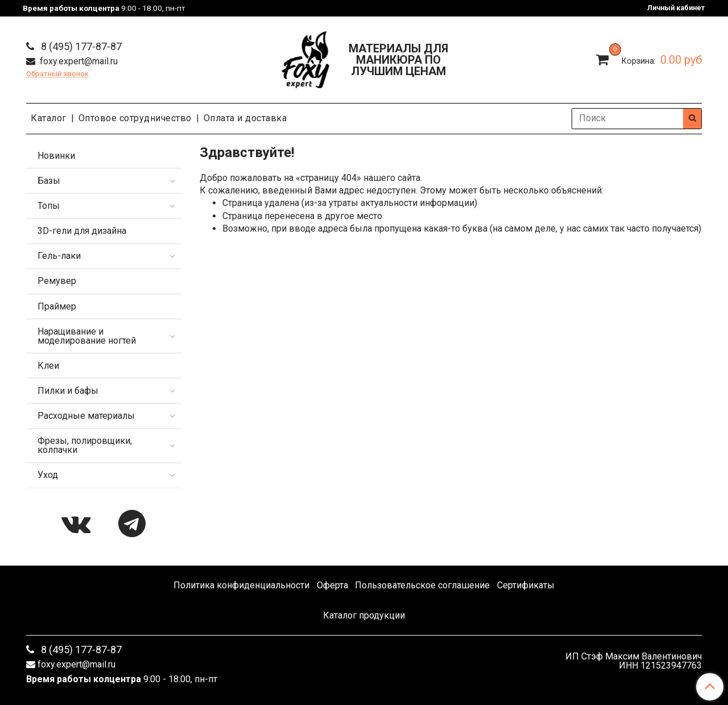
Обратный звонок (57, 74)
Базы (49, 181)
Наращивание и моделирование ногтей (87, 336)
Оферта (332, 585)
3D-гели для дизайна (82, 231)
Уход (48, 475)
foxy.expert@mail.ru (78, 61)
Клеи (48, 366)
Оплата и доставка (245, 118)
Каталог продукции (364, 615)
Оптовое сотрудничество (135, 118)
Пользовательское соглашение (422, 585)
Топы (49, 206)
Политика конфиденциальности (241, 585)
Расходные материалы (86, 416)
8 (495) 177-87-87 (80, 46)
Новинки (56, 156)
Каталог (49, 118)
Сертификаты (526, 585)
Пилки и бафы (68, 391)
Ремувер (57, 281)
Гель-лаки (59, 256)
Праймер (57, 306)
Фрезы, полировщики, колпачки (85, 445)
